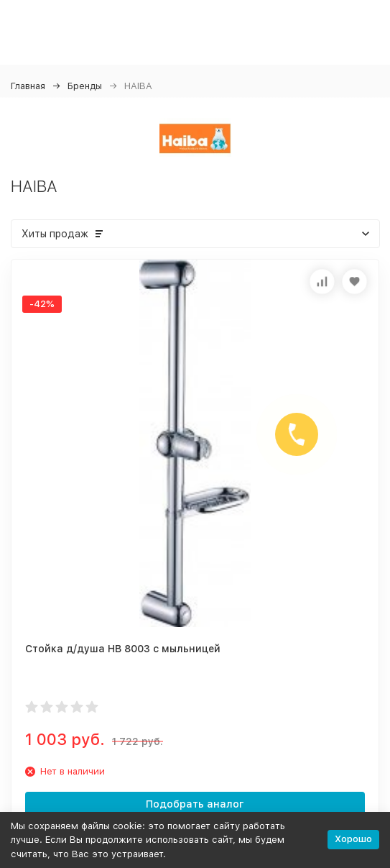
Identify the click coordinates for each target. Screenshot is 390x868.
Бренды (85, 86)
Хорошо (353, 839)
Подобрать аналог (195, 804)
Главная (28, 86)
